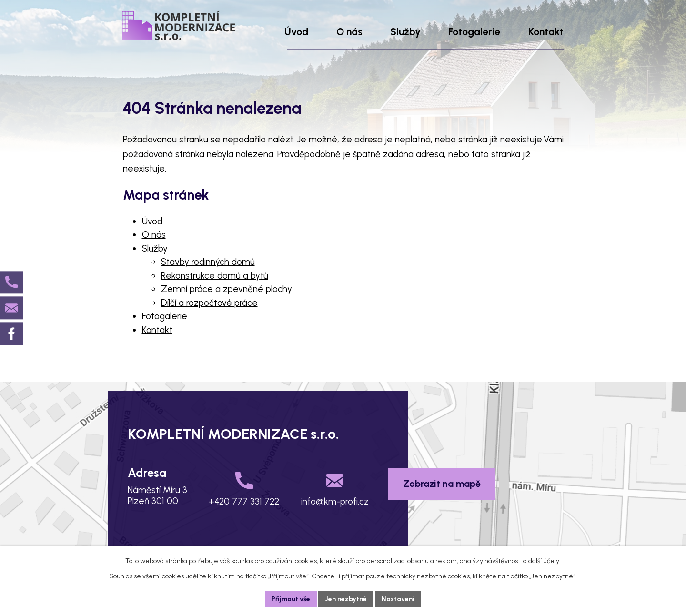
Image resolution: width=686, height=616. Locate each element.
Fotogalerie (165, 316)
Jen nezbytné (346, 599)
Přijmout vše (291, 599)
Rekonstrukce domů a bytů (215, 276)
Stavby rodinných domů (208, 262)
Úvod (152, 221)
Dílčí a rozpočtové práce (209, 303)
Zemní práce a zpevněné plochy (227, 289)
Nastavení (398, 599)
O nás (154, 235)
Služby (155, 248)
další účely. (545, 561)
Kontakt (157, 330)
